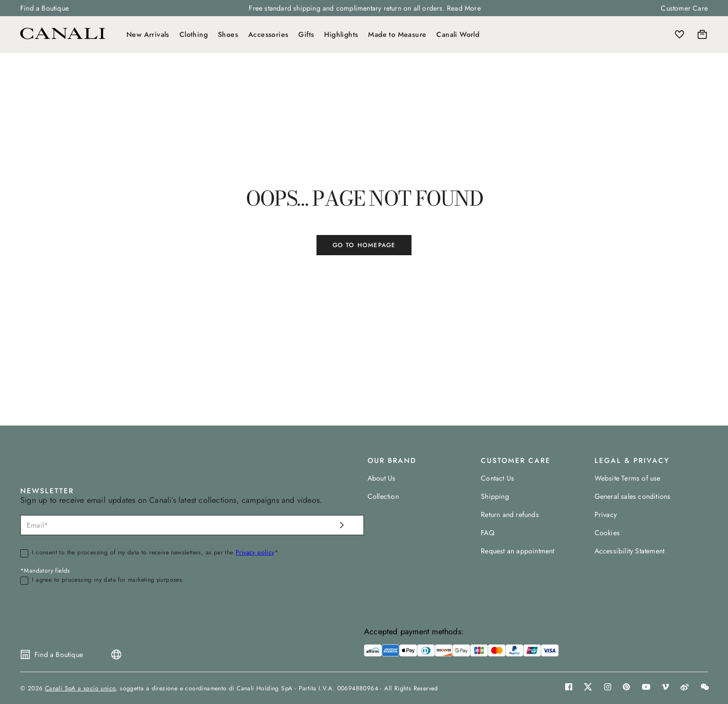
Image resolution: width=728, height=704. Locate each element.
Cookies (607, 533)
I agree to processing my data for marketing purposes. (108, 580)
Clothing (194, 34)
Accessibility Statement (630, 551)
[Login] (657, 34)
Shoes (228, 34)
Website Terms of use (628, 478)
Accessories (268, 34)
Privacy (606, 514)
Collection (383, 496)
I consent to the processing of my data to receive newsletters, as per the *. (155, 553)
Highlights (341, 34)
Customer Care (684, 8)
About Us (382, 478)
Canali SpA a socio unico (80, 688)
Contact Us (497, 478)
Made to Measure (397, 34)
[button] (635, 34)
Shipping (495, 496)
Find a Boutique (44, 8)
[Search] (635, 34)
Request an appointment (517, 551)
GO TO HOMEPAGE (364, 245)
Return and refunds (510, 514)
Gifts (306, 34)
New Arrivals (148, 34)
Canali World (458, 34)
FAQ (488, 533)
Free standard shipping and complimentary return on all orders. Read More (365, 8)
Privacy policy (255, 552)
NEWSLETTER (47, 491)
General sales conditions (633, 496)
